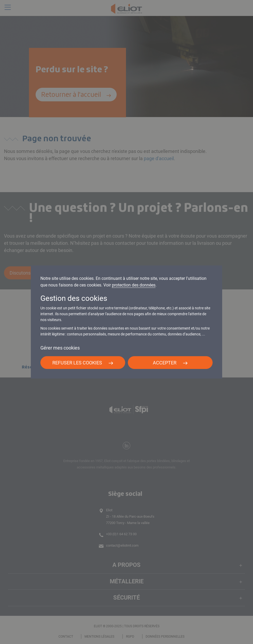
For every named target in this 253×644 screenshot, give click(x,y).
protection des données (134, 285)
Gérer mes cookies (60, 348)
